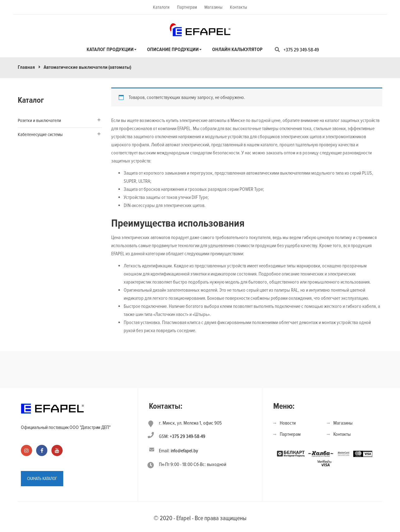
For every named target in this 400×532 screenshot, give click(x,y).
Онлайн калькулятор (237, 49)
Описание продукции (173, 49)
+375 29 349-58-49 (301, 50)
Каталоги (161, 7)
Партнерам (187, 7)
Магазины (213, 7)
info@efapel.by (184, 451)
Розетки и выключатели (39, 120)
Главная (26, 67)
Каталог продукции (110, 49)
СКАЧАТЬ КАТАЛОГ (42, 479)
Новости (288, 423)
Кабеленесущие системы (40, 134)
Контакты (238, 7)
